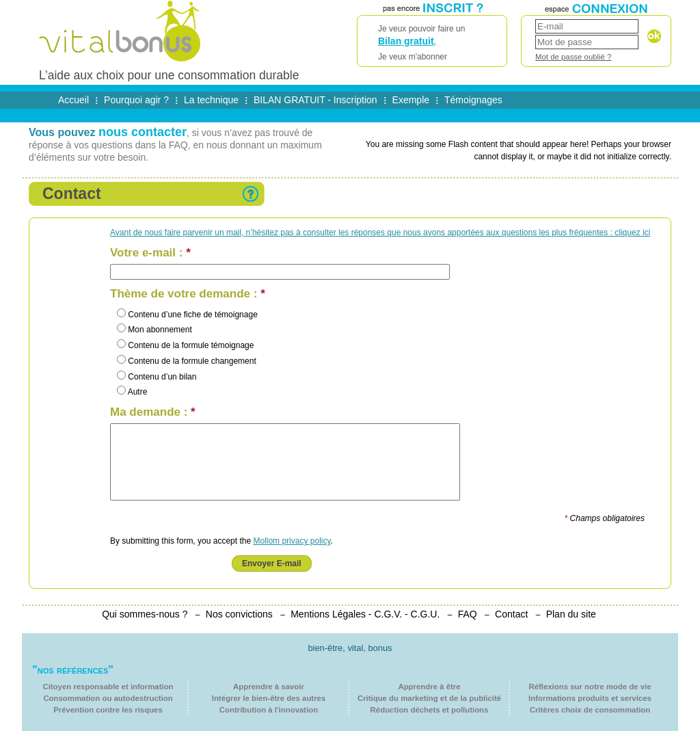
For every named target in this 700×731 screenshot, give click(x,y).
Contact (511, 614)
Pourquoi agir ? (136, 100)
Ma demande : (153, 412)
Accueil (73, 100)
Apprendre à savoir (269, 687)
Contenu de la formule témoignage (185, 345)
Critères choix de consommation (590, 710)
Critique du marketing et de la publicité (429, 698)
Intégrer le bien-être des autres (269, 698)
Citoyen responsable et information (108, 687)
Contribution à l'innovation (269, 710)
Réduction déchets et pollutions (430, 710)
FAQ (468, 614)
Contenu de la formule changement (187, 361)
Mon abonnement (154, 330)
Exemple (411, 100)
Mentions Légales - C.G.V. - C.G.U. (365, 614)
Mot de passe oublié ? (573, 57)
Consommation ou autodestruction (108, 698)
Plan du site (571, 614)
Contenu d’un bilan (157, 377)
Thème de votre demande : (188, 294)
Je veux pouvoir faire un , (432, 43)
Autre (132, 392)
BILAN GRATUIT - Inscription (315, 100)
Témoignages (473, 100)
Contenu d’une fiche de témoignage (187, 315)
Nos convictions (239, 614)
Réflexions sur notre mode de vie (590, 687)
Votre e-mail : (150, 253)
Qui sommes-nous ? (145, 614)
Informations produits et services (590, 698)
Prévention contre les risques (108, 710)
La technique (211, 100)
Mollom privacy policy (292, 541)
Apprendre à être (429, 687)
